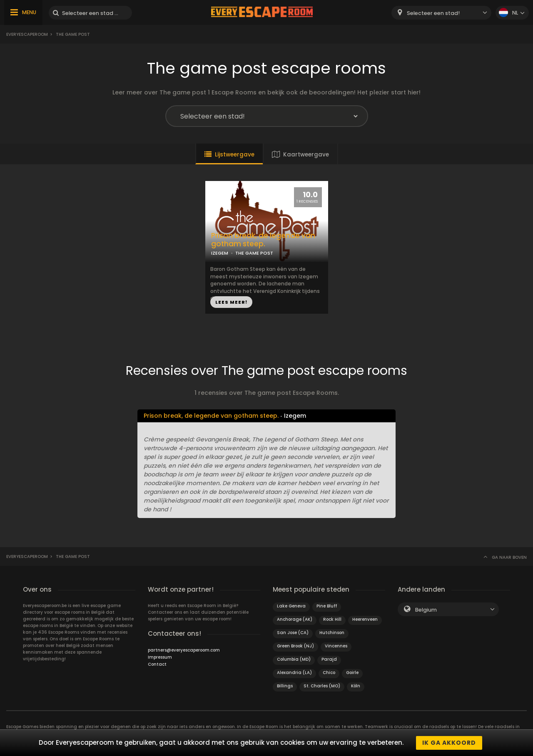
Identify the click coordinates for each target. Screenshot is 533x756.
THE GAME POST (254, 253)
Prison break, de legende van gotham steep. (263, 240)
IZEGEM (220, 253)
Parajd (329, 659)
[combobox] (441, 13)
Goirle (352, 673)
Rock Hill (332, 619)
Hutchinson (332, 633)
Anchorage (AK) (295, 619)
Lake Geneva (291, 606)
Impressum (160, 657)
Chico (329, 673)
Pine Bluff (327, 606)
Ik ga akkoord (449, 743)
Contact (157, 664)
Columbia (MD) (294, 659)
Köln (356, 686)
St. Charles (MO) (322, 686)
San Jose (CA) (293, 633)
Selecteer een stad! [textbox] (433, 13)
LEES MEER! (231, 302)
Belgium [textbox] (426, 610)
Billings (285, 686)
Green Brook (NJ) (295, 646)
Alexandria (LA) (294, 673)
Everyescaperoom (27, 34)
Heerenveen (365, 619)
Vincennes (336, 646)
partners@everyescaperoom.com (184, 650)
